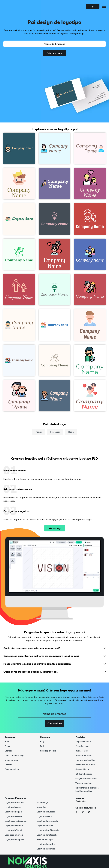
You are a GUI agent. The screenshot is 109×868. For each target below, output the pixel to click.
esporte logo (43, 803)
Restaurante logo (45, 840)
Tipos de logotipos (84, 783)
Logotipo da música (46, 844)
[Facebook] (78, 812)
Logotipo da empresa (15, 840)
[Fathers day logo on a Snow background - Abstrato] (19, 184)
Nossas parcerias (48, 751)
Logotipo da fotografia (47, 835)
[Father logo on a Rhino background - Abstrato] (55, 219)
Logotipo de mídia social (48, 830)
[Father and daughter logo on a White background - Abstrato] (90, 396)
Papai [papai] (39, 432)
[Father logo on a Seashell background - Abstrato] (19, 325)
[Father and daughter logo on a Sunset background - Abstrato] (55, 254)
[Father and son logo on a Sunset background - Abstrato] (19, 290)
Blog (42, 742)
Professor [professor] (55, 432)
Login (93, 6)
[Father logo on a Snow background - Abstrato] (90, 325)
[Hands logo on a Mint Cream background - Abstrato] (19, 254)
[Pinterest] (90, 812)
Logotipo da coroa (45, 826)
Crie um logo (55, 528)
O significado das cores (86, 779)
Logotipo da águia (13, 812)
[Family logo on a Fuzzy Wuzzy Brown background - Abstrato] (90, 290)
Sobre (7, 742)
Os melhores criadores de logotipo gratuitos (87, 789)
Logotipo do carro (13, 807)
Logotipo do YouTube (14, 803)
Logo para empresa (14, 835)
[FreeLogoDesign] (24, 6)
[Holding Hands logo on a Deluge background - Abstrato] (55, 184)
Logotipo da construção (48, 821)
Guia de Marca (82, 769)
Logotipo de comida (46, 849)
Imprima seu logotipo (85, 760)
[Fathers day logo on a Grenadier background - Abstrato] (90, 219)
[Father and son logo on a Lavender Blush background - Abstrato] (19, 396)
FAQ (42, 746)
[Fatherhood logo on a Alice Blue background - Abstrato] (19, 360)
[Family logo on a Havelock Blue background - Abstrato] (90, 254)
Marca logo (42, 807)
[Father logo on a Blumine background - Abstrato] (19, 148)
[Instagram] (84, 812)
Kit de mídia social (84, 774)
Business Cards (82, 751)
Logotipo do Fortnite (14, 826)
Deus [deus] (71, 432)
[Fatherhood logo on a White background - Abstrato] (55, 325)
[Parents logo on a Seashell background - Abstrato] (19, 219)
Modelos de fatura (84, 755)
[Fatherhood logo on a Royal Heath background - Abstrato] (90, 184)
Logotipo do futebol (46, 812)
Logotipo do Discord (14, 816)
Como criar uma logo (14, 755)
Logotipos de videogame (16, 821)
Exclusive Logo (82, 746)
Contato (8, 765)
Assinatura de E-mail (85, 765)
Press (7, 746)
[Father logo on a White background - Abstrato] (90, 360)
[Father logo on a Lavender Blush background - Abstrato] (90, 148)
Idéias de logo (11, 760)
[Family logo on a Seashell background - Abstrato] (55, 360)
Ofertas (8, 751)
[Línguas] (81, 801)
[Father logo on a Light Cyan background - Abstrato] (55, 148)
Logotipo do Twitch (14, 830)
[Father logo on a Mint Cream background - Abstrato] (55, 290)
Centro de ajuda (12, 769)
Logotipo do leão (45, 816)
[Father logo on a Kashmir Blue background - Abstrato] (55, 396)
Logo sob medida (83, 742)
